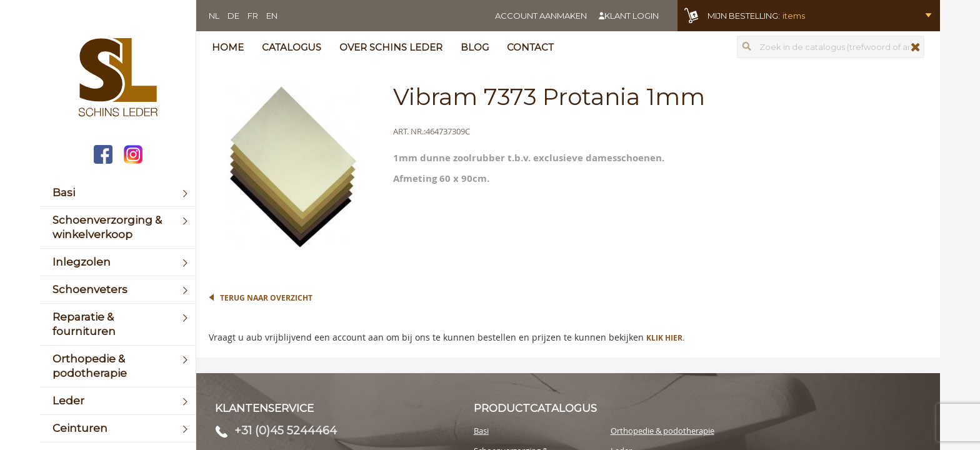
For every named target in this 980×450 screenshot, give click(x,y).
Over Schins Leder (391, 47)
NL (214, 16)
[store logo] (118, 79)
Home (228, 47)
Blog (475, 47)
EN (272, 16)
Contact (530, 47)
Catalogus (292, 47)
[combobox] (831, 47)
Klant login (632, 16)
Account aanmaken (541, 16)
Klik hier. (665, 338)
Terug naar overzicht (266, 298)
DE (233, 16)
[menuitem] (118, 193)
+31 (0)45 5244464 (286, 431)
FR (253, 16)
